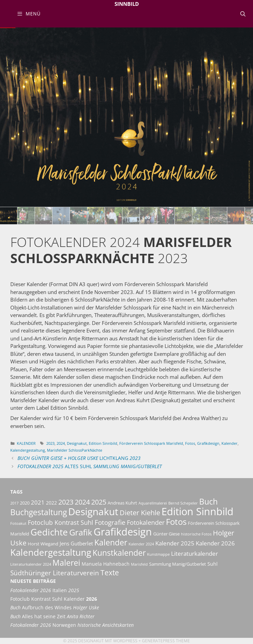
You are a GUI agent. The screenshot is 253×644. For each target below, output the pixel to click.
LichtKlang (79, 458)
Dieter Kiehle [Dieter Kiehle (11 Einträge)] (140, 512)
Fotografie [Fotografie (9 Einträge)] (110, 522)
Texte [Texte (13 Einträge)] (110, 572)
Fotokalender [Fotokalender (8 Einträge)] (146, 522)
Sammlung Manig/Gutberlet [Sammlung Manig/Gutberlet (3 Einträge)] (178, 564)
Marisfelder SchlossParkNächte (75, 450)
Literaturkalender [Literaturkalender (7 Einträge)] (195, 553)
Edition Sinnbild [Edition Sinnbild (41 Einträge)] (197, 511)
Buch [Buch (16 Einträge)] (208, 502)
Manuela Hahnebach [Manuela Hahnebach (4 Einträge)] (106, 564)
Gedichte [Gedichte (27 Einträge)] (49, 532)
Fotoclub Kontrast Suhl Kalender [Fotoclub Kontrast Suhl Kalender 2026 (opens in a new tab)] (54, 599)
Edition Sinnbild (103, 443)
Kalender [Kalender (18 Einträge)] (111, 542)
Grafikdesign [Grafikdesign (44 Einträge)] (123, 532)
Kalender (26, 443)
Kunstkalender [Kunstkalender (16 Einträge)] (119, 553)
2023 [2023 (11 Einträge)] (66, 502)
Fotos (190, 443)
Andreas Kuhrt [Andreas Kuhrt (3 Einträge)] (122, 503)
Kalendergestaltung (28, 450)
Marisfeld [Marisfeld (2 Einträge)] (139, 564)
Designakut (77, 443)
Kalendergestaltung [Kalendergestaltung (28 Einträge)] (51, 552)
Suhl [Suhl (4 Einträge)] (213, 564)
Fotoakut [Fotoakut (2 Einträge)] (18, 523)
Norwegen (72, 625)
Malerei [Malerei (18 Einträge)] (66, 563)
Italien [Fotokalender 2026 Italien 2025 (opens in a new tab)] (45, 590)
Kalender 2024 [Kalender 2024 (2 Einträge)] (141, 544)
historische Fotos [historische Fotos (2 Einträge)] (196, 534)
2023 (50, 443)
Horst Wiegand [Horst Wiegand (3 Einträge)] (43, 544)
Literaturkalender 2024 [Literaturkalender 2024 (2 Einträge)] (31, 564)
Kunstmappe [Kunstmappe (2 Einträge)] (158, 554)
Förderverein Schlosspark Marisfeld (151, 443)
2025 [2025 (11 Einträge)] (99, 502)
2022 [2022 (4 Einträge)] (51, 503)
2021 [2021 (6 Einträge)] (38, 502)
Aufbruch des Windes (55, 608)
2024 (61, 443)
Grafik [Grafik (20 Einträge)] (81, 532)
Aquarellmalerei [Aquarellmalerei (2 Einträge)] (153, 503)
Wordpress (125, 641)
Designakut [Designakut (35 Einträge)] (93, 511)
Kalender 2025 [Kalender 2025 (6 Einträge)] (175, 543)
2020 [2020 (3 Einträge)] (25, 503)
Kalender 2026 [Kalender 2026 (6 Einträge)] (215, 543)
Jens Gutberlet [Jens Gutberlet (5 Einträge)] (76, 543)
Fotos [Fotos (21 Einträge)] (176, 522)
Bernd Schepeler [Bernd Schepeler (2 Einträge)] (183, 503)
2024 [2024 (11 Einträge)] (82, 502)
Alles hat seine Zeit (52, 617)
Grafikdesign (208, 443)
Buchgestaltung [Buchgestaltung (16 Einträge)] (39, 512)
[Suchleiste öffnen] (243, 14)
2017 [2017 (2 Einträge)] (14, 503)
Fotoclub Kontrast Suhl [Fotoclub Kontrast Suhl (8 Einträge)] (61, 522)
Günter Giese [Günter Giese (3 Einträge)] (166, 534)
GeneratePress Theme (166, 641)
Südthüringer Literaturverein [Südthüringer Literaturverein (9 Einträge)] (55, 573)
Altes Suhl (90, 466)
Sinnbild (127, 4)
